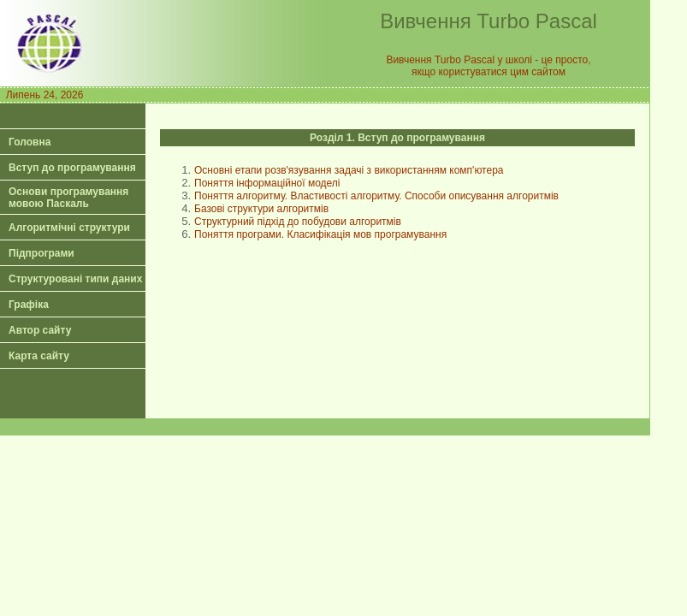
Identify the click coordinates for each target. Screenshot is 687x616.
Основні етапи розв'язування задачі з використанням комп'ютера (349, 170)
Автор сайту (40, 330)
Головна (30, 142)
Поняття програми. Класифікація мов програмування (320, 234)
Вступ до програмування (72, 168)
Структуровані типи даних (75, 279)
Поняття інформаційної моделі (267, 183)
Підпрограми (41, 253)
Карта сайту (39, 356)
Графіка (29, 305)
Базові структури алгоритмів (261, 209)
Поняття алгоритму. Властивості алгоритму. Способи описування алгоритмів (376, 196)
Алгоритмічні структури (69, 228)
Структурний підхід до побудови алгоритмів (298, 222)
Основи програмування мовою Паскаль (68, 198)
